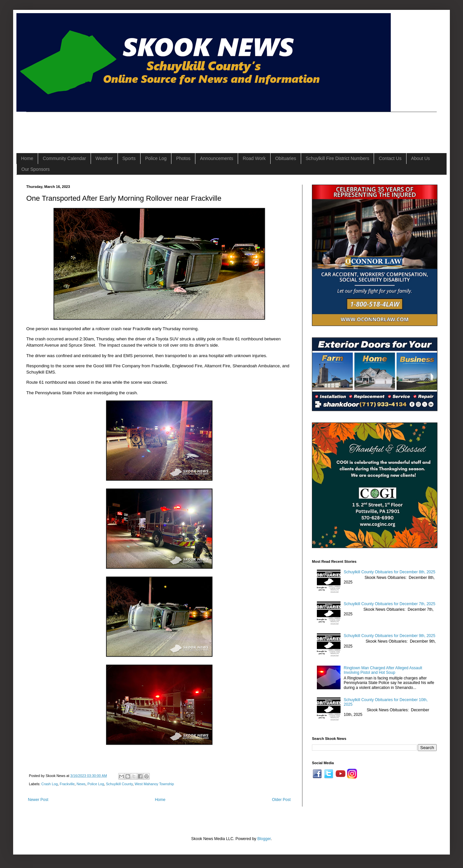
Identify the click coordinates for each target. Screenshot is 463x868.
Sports (129, 158)
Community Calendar (64, 158)
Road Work (254, 158)
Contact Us (390, 158)
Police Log (156, 158)
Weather (104, 158)
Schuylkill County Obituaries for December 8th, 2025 (390, 572)
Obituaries (286, 158)
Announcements (217, 158)
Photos (183, 158)
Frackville (67, 784)
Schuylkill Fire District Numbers (338, 158)
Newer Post (38, 800)
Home (27, 158)
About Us (421, 158)
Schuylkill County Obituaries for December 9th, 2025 (390, 636)
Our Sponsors (35, 169)
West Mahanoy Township (154, 784)
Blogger (264, 839)
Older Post (281, 800)
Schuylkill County (119, 784)
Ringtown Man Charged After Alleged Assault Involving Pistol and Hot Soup (383, 670)
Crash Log (50, 784)
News (81, 784)
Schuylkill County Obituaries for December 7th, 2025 (390, 604)
